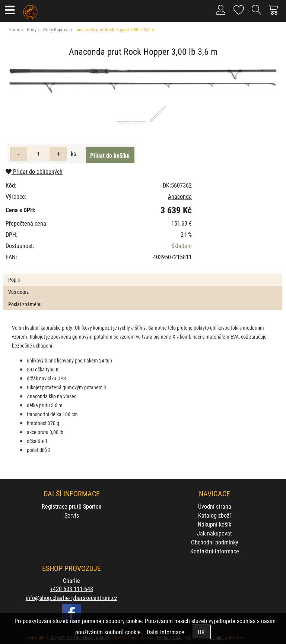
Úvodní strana (215, 506)
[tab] (142, 274)
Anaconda (180, 196)
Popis (14, 279)
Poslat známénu (25, 304)
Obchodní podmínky (215, 542)
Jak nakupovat (214, 533)
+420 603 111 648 (71, 589)
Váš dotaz (18, 292)
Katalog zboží (214, 515)
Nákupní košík (214, 524)
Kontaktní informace (215, 551)
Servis (72, 515)
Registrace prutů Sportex (71, 506)
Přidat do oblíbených (34, 171)
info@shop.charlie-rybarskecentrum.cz (71, 598)
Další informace (166, 632)
